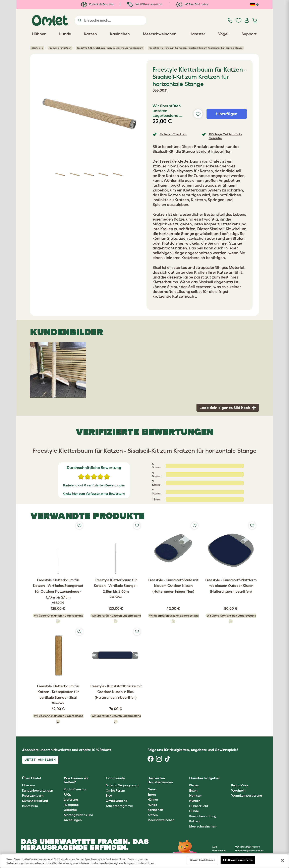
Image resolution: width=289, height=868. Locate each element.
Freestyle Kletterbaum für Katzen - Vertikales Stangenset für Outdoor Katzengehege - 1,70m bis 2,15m (58, 591)
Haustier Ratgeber (205, 778)
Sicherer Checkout (173, 134)
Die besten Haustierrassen (160, 780)
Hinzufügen (227, 114)
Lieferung (71, 799)
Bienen (152, 789)
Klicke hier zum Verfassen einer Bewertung (94, 493)
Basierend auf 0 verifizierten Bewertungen (94, 485)
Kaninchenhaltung (203, 816)
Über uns (29, 785)
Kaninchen (155, 810)
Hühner (153, 799)
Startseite (37, 48)
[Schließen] (283, 860)
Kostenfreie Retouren (97, 4)
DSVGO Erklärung (35, 801)
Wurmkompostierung (247, 795)
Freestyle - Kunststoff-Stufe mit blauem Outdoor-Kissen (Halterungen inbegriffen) (173, 586)
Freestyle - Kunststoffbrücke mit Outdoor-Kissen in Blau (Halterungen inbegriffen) (116, 692)
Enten (152, 794)
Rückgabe (71, 805)
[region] (144, 861)
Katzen (153, 815)
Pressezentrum (33, 795)
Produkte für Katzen (60, 48)
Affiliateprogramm (119, 806)
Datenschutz (219, 850)
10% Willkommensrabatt (145, 4)
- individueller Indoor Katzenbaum (110, 48)
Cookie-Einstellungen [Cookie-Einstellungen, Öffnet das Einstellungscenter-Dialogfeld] (202, 860)
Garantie (70, 810)
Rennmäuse (240, 785)
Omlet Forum (115, 790)
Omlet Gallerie (117, 801)
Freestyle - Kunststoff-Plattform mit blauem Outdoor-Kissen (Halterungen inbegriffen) (231, 586)
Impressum (30, 806)
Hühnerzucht (199, 806)
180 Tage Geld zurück (192, 4)
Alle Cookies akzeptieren (238, 860)
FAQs (68, 794)
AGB (215, 847)
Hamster (196, 795)
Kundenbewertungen (38, 790)
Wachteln (238, 790)
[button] (228, 778)
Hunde (152, 805)
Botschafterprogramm (122, 785)
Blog (109, 795)
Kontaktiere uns (75, 789)
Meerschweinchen (161, 820)
